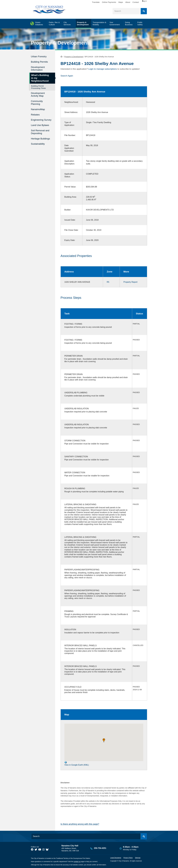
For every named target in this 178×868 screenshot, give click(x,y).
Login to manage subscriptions (103, 69)
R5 (108, 282)
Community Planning (37, 103)
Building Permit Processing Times (38, 87)
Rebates (35, 115)
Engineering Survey (41, 120)
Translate (89, 2)
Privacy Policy (128, 858)
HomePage (61, 56)
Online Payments (103, 2)
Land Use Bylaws (40, 125)
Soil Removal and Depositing (40, 132)
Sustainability (38, 144)
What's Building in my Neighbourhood (40, 78)
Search (144, 11)
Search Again (67, 76)
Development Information (38, 69)
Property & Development (60, 43)
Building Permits (39, 62)
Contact (129, 2)
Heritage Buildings (40, 139)
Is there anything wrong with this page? (80, 824)
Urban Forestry (39, 56)
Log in (143, 2)
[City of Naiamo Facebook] (32, 850)
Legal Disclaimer (116, 858)
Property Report (130, 282)
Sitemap (138, 858)
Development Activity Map (38, 95)
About (121, 2)
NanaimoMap (38, 109)
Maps (114, 2)
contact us (77, 862)
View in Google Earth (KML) (77, 764)
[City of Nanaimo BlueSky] (48, 850)
